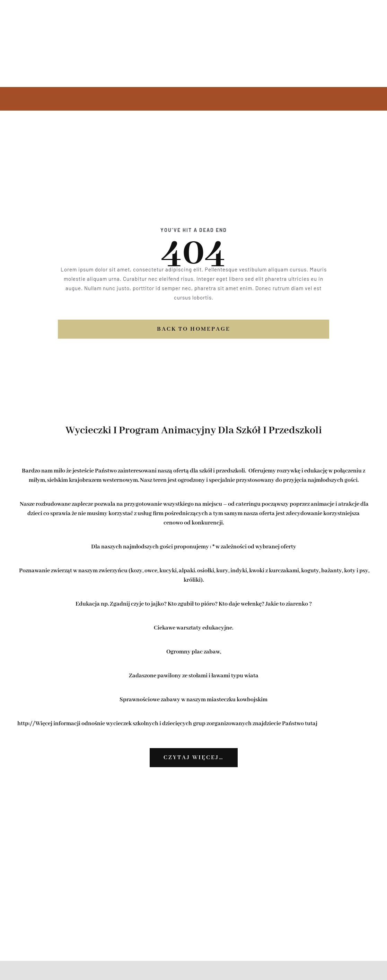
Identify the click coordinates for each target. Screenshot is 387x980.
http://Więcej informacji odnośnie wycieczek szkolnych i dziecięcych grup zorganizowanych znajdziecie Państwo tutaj (167, 724)
